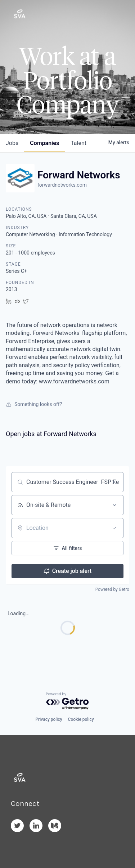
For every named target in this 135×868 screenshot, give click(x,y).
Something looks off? (34, 404)
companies (44, 143)
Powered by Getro (112, 589)
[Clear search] (114, 482)
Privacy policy (49, 719)
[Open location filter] (114, 528)
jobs (12, 143)
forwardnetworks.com (62, 185)
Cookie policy (81, 719)
